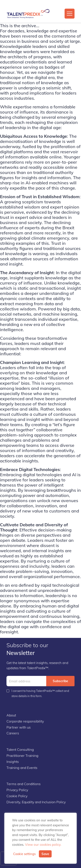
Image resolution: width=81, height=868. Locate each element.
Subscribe (60, 681)
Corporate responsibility (25, 721)
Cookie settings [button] (24, 854)
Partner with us (19, 727)
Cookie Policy (17, 796)
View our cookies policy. (43, 845)
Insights (13, 762)
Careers (13, 733)
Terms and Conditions (24, 784)
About (11, 715)
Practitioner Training (22, 756)
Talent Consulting (20, 749)
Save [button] (45, 854)
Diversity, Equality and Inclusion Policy (36, 802)
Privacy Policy (17, 790)
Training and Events (22, 768)
